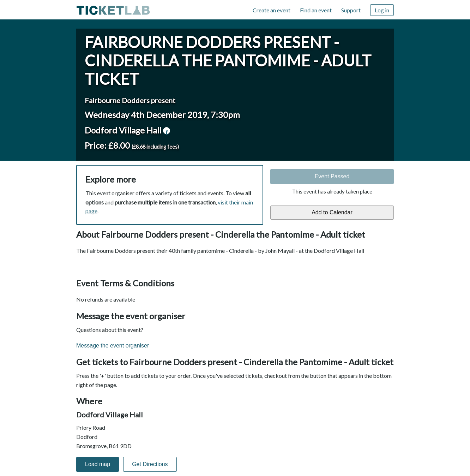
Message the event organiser (113, 346)
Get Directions (150, 464)
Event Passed (332, 176)
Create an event (272, 10)
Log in (382, 10)
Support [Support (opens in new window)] (351, 10)
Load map (98, 464)
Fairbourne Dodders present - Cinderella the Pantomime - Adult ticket (228, 60)
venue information (167, 131)
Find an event (316, 10)
